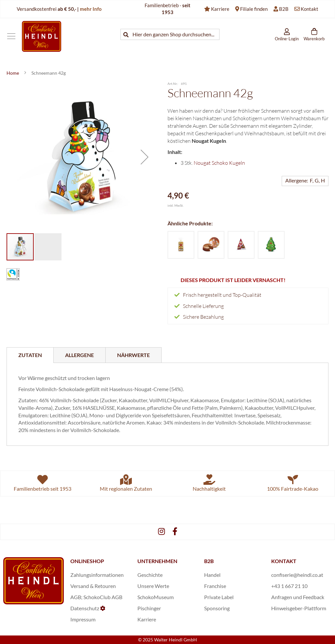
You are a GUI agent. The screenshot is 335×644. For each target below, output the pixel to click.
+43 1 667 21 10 (289, 586)
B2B (284, 9)
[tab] (30, 355)
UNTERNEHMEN (157, 561)
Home (13, 73)
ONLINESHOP (87, 561)
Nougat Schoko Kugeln (219, 163)
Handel (212, 575)
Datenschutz (85, 608)
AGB (76, 597)
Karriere (220, 9)
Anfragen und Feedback (298, 597)
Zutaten (30, 355)
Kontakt (309, 9)
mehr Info (91, 9)
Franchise (215, 586)
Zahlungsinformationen (97, 575)
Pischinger (149, 608)
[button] (145, 157)
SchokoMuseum (156, 597)
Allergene (79, 355)
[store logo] (42, 36)
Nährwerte (133, 355)
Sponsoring (217, 608)
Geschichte (150, 575)
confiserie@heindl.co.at (297, 575)
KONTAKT (284, 561)
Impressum (83, 619)
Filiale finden (254, 9)
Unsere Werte (153, 586)
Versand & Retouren (93, 586)
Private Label (219, 597)
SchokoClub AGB (103, 597)
